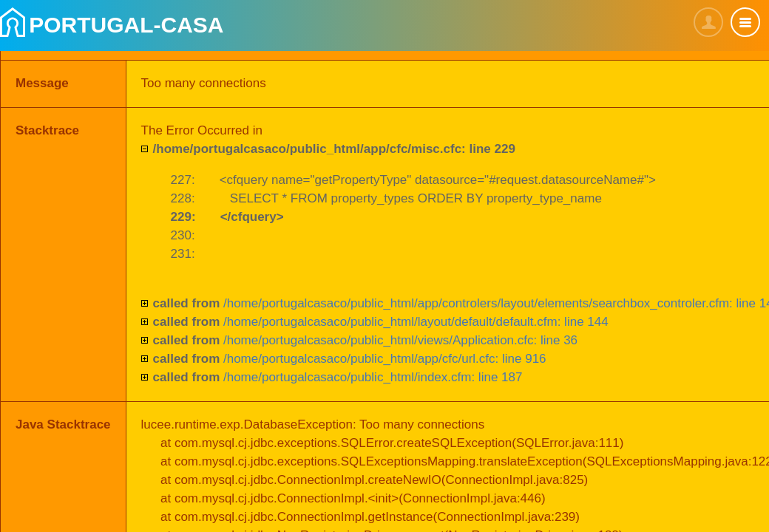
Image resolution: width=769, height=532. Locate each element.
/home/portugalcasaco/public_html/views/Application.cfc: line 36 (366, 340)
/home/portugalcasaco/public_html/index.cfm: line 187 (338, 377)
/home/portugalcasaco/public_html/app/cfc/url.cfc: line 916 (350, 359)
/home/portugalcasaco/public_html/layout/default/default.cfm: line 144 (381, 322)
